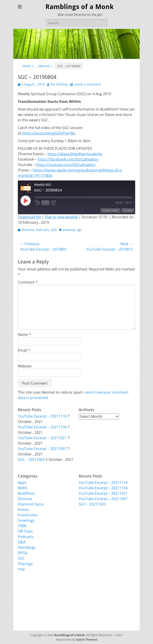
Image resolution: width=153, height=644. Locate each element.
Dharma (45, 66)
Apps (22, 482)
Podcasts (42, 230)
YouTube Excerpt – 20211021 (42, 438)
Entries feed (28, 597)
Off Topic (25, 531)
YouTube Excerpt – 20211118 (42, 416)
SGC (54, 230)
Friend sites (28, 515)
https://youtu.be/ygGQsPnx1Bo (48, 133)
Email (24, 350)
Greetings (26, 520)
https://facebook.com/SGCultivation (68, 159)
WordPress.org (31, 607)
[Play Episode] (25, 201)
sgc (79, 230)
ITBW (22, 526)
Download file (29, 217)
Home (28, 66)
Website (25, 366)
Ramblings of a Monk (80, 7)
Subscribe (110, 211)
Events (23, 510)
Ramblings (27, 547)
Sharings (25, 564)
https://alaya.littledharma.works (75, 154)
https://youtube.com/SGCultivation (66, 165)
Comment (28, 282)
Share (128, 211)
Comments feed (31, 602)
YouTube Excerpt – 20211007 (42, 449)
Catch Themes (87, 639)
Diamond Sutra (31, 504)
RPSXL (23, 553)
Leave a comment (87, 84)
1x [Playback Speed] (45, 203)
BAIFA (23, 488)
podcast (69, 230)
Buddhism (27, 493)
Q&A (22, 542)
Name (24, 335)
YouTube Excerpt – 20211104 (42, 427)
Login (22, 591)
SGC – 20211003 (31, 459)
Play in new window (61, 217)
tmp (21, 569)
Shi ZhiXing (59, 84)
